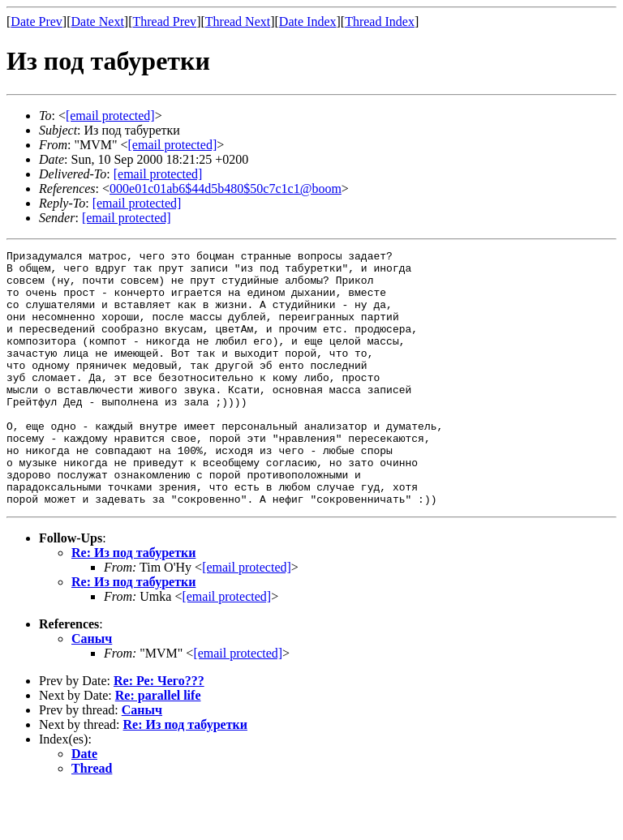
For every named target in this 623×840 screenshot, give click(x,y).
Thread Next (238, 21)
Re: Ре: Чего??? (159, 732)
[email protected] (158, 174)
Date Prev (37, 21)
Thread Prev (164, 21)
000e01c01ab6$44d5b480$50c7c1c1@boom (226, 189)
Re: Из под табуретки (133, 604)
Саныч (92, 690)
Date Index (308, 21)
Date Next (98, 21)
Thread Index (380, 21)
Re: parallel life (158, 746)
